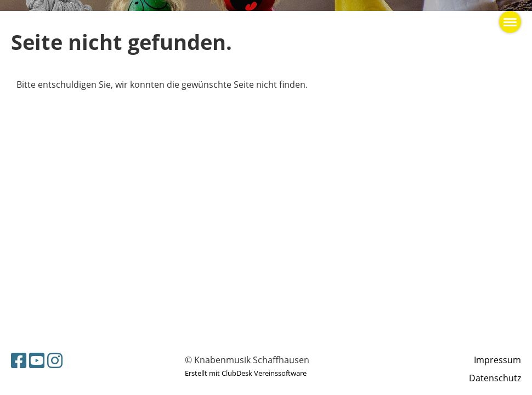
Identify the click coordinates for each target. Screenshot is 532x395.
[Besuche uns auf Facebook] (19, 360)
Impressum (497, 360)
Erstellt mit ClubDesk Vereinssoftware (246, 373)
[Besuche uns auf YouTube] (37, 360)
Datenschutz (495, 378)
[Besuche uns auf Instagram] (55, 360)
